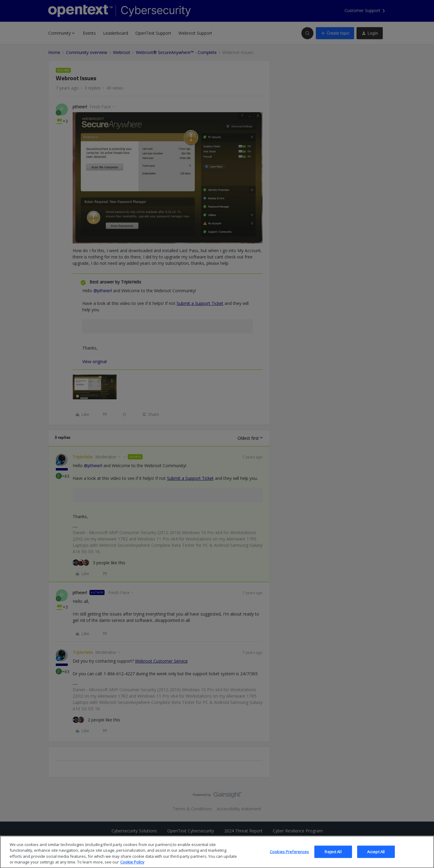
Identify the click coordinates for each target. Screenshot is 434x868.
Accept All (376, 859)
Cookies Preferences (289, 859)
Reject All (333, 859)
